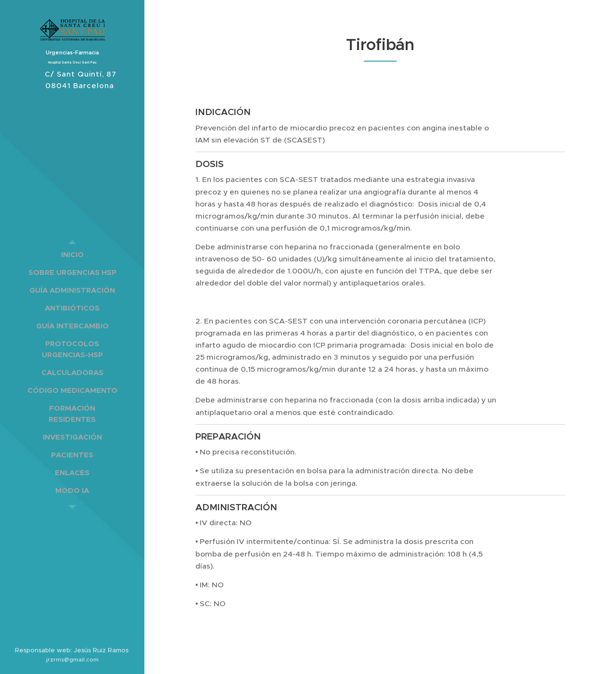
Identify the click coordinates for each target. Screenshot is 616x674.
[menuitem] (72, 254)
